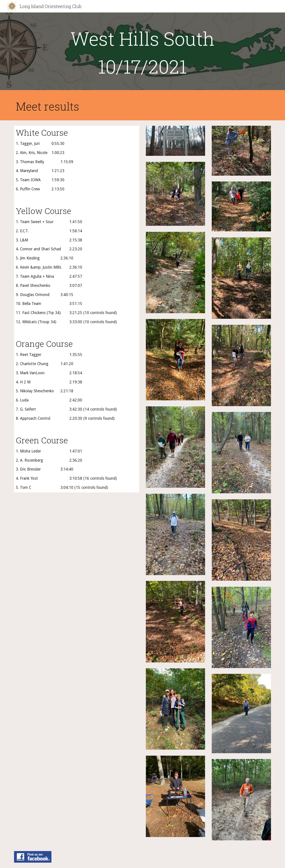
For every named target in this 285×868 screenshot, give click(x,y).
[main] (142, 52)
